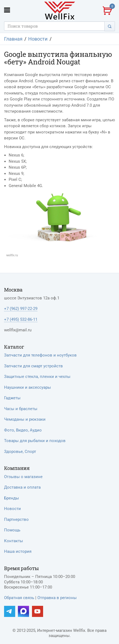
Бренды (12, 498)
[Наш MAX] (23, 611)
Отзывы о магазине (23, 477)
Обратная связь (19, 598)
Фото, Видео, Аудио (23, 430)
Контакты (14, 541)
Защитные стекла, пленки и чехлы (37, 377)
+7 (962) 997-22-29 (21, 309)
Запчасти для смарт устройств (33, 366)
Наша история (18, 551)
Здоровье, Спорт (20, 452)
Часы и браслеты (21, 409)
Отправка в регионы (57, 598)
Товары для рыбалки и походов (35, 441)
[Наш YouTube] (38, 611)
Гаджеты (12, 398)
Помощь (12, 530)
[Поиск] (110, 26)
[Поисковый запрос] (54, 26)
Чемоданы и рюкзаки (25, 419)
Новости (12, 509)
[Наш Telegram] (10, 611)
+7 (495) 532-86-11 (21, 319)
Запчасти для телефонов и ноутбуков (40, 355)
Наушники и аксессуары (28, 387)
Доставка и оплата (22, 487)
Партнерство (16, 519)
